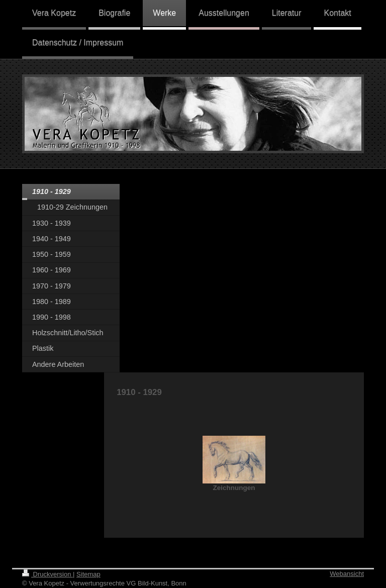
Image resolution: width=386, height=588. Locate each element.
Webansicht (347, 574)
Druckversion (47, 574)
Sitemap (88, 574)
